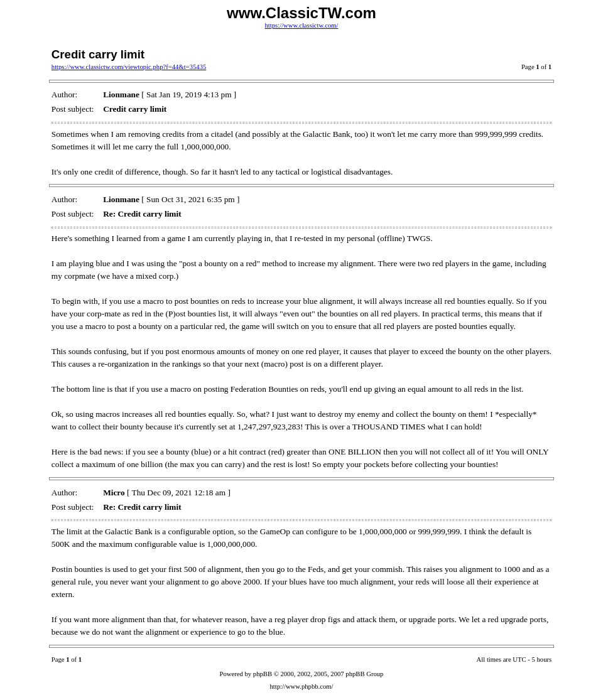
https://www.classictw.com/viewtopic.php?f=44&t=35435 (129, 67)
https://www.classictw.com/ (301, 25)
